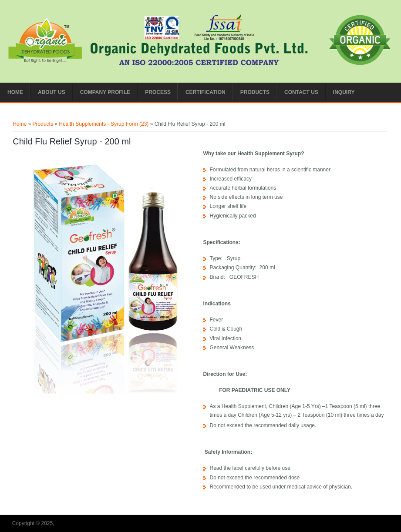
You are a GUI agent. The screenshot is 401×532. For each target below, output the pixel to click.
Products (255, 92)
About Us (52, 92)
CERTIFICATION (206, 92)
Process (158, 92)
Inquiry (344, 92)
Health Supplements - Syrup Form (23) (104, 124)
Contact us (301, 92)
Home (15, 92)
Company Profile (105, 92)
